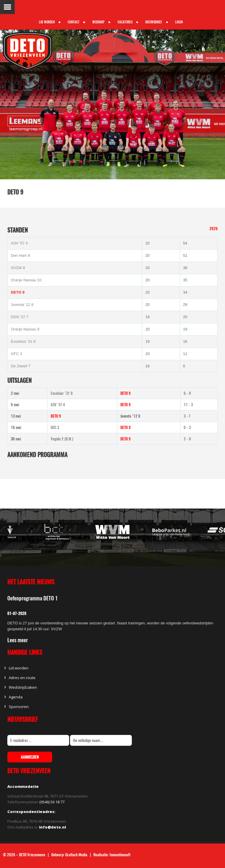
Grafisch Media (76, 855)
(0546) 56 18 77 (52, 802)
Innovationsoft (120, 855)
